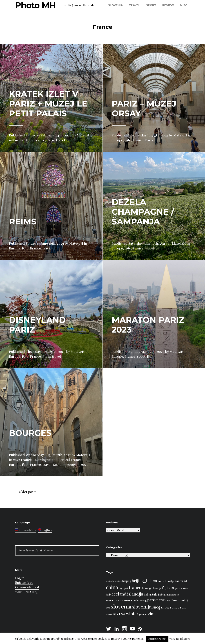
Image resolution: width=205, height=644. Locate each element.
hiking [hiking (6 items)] (185, 588)
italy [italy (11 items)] (154, 595)
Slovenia (115, 5)
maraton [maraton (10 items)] (112, 600)
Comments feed (27, 587)
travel (134, 5)
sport (151, 5)
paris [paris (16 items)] (151, 600)
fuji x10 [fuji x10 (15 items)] (168, 588)
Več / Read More (180, 639)
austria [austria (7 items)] (118, 581)
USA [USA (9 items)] (115, 614)
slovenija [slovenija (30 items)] (142, 607)
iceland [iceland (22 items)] (119, 594)
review (168, 5)
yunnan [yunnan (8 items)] (143, 614)
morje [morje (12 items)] (129, 600)
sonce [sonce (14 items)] (175, 607)
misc (184, 5)
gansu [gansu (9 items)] (178, 588)
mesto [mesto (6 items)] (121, 601)
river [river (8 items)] (168, 601)
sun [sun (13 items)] (183, 607)
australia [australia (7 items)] (110, 581)
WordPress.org (26, 592)
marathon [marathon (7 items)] (174, 595)
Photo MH (35, 5)
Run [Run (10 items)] (174, 600)
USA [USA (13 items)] (122, 614)
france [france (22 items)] (135, 588)
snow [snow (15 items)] (165, 607)
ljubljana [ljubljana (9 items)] (163, 595)
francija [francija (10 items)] (147, 588)
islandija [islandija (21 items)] (135, 594)
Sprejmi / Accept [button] (157, 639)
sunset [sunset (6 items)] (109, 615)
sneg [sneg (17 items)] (156, 607)
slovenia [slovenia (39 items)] (121, 607)
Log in (20, 578)
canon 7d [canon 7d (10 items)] (181, 581)
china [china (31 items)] (112, 587)
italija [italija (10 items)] (147, 595)
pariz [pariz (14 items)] (161, 600)
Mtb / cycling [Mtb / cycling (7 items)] (140, 601)
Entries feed (24, 583)
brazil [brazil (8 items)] (161, 581)
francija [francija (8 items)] (157, 588)
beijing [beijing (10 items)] (127, 581)
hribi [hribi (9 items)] (109, 595)
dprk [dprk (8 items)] (126, 588)
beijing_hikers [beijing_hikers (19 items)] (144, 581)
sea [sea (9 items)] (108, 608)
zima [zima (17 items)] (152, 614)
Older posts (26, 492)
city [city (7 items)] (120, 588)
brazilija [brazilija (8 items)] (170, 581)
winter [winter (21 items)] (132, 614)
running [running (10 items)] (183, 600)
